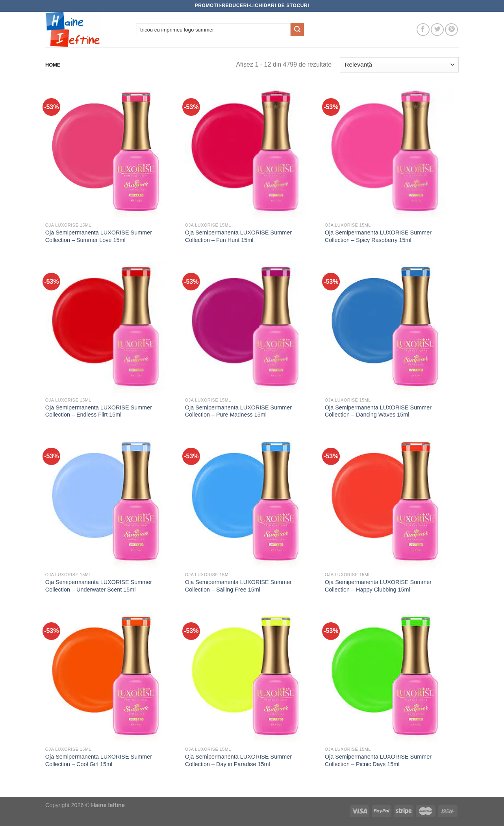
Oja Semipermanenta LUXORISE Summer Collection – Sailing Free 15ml (238, 586)
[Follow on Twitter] (437, 30)
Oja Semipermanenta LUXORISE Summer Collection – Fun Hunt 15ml (238, 236)
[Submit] (297, 30)
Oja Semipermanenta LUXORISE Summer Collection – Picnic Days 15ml (378, 760)
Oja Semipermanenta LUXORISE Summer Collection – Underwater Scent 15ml (99, 586)
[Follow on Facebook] (423, 30)
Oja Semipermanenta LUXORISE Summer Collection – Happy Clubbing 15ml (378, 586)
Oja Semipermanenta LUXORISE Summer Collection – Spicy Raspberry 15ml (378, 236)
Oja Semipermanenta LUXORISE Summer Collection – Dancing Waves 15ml (378, 411)
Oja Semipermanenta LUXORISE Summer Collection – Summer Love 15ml (99, 236)
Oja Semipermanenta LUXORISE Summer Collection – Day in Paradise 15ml (238, 760)
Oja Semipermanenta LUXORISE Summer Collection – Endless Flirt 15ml (99, 411)
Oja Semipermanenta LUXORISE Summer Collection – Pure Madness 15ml (238, 411)
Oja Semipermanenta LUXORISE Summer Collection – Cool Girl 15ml (99, 760)
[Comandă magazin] (399, 65)
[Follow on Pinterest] (451, 30)
